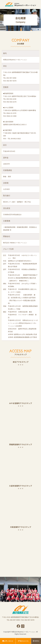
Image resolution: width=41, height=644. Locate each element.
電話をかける (23, 641)
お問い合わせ (8, 641)
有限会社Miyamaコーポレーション (23, 632)
